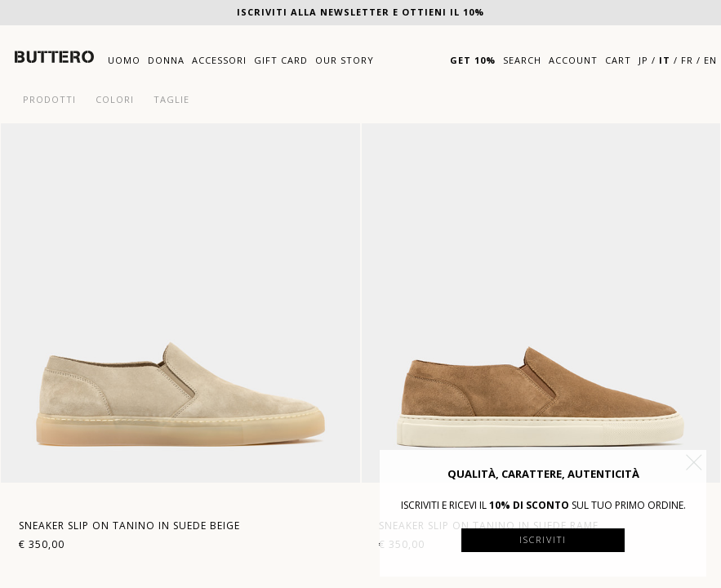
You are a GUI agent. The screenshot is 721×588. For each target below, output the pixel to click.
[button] (694, 462)
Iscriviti (543, 539)
